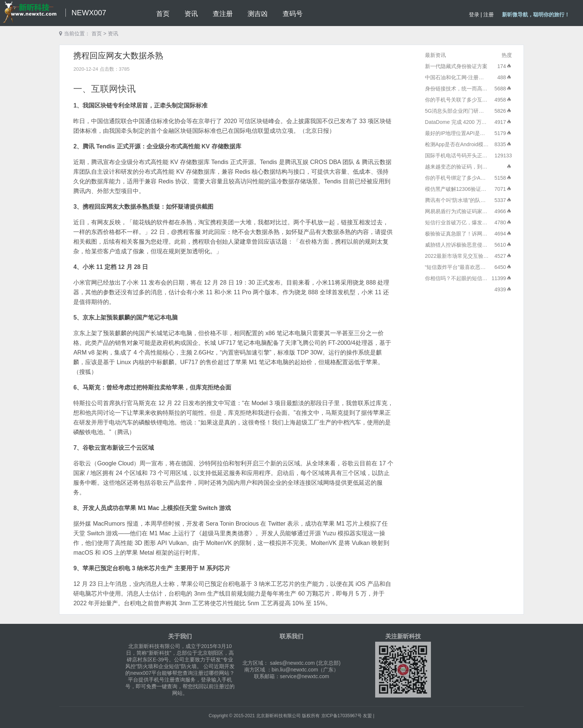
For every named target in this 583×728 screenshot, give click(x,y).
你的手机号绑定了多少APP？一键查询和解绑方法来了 (487, 178)
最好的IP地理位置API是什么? (459, 133)
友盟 (367, 716)
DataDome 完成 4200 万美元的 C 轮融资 (472, 122)
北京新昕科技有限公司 (278, 716)
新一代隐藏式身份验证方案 (456, 66)
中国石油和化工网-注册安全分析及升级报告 (475, 77)
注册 (489, 15)
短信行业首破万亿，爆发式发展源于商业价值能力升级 (487, 222)
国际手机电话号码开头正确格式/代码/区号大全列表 (484, 155)
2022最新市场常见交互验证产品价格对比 (472, 256)
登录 (474, 15)
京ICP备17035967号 (342, 716)
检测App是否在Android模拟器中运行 (467, 144)
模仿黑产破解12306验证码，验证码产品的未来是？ (484, 189)
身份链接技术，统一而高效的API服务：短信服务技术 (487, 89)
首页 (97, 33)
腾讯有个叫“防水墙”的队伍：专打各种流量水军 (479, 200)
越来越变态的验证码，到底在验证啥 (467, 167)
